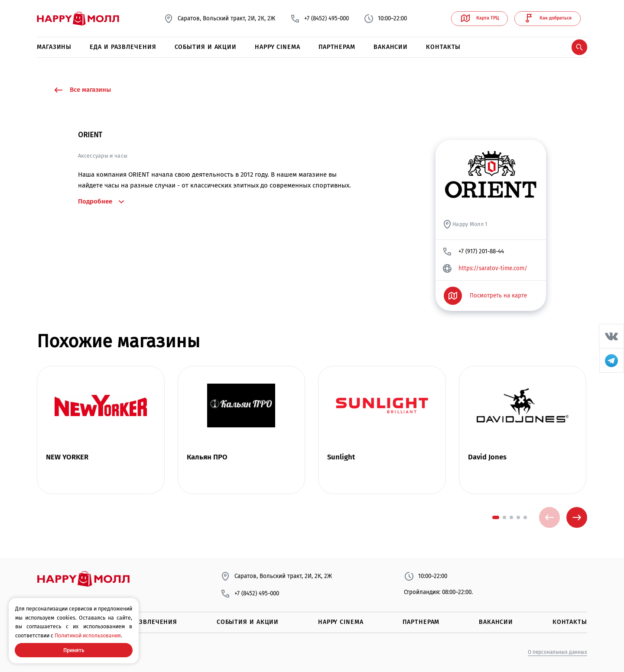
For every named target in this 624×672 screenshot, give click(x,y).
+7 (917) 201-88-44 (473, 252)
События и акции (206, 47)
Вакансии (391, 47)
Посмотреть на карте (486, 296)
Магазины (54, 47)
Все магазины (82, 90)
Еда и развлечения (123, 47)
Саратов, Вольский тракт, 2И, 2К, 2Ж (219, 19)
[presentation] (549, 517)
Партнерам (337, 47)
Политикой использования (88, 635)
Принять (74, 650)
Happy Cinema (278, 47)
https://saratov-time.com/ (485, 268)
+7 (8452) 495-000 (319, 19)
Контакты (443, 47)
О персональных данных (557, 652)
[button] (496, 517)
